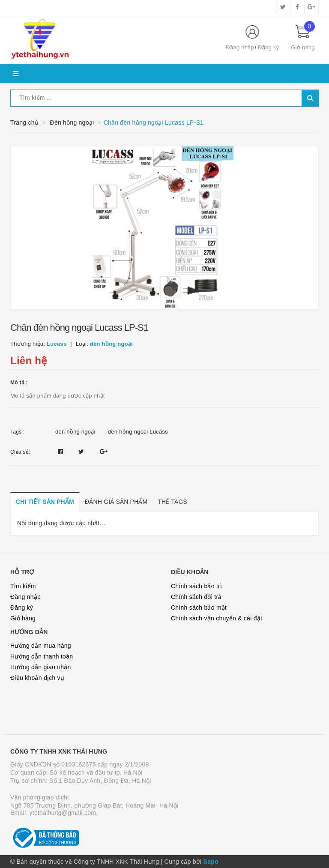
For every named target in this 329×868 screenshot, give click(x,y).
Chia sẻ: (20, 452)
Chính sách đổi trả (196, 597)
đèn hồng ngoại (75, 432)
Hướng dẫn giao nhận (41, 667)
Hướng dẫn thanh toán (42, 656)
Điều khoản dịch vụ (37, 678)
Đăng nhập (240, 47)
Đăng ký (268, 47)
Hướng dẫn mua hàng (41, 646)
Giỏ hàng (23, 618)
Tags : (18, 432)
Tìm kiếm (23, 586)
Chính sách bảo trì (196, 586)
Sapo (211, 862)
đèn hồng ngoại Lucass (138, 432)
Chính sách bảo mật (199, 608)
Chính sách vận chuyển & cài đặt (217, 618)
